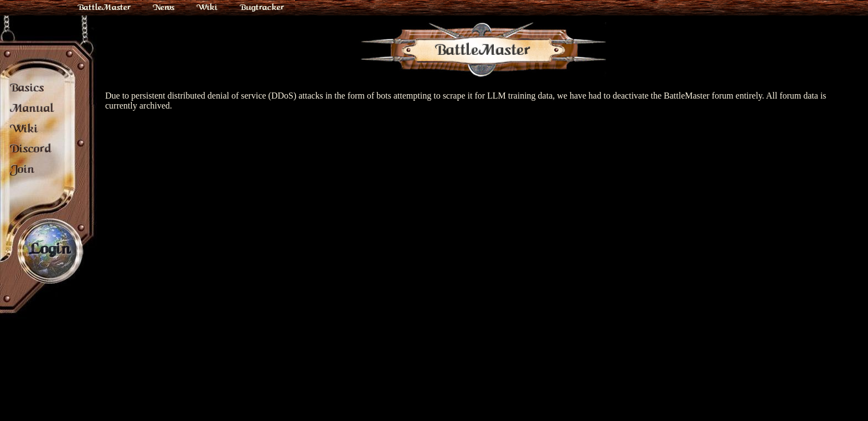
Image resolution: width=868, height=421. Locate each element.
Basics (27, 88)
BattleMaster (104, 7)
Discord (31, 148)
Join (22, 169)
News (164, 7)
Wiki (207, 7)
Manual (32, 108)
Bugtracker (262, 7)
